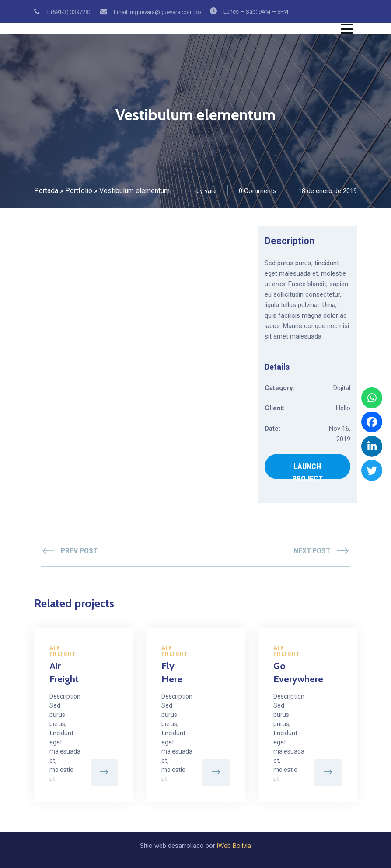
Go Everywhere (285, 672)
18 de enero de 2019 (328, 191)
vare (211, 191)
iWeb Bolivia (234, 846)
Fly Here (172, 672)
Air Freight (63, 651)
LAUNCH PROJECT (307, 470)
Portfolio (79, 191)
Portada (46, 191)
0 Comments (258, 191)
